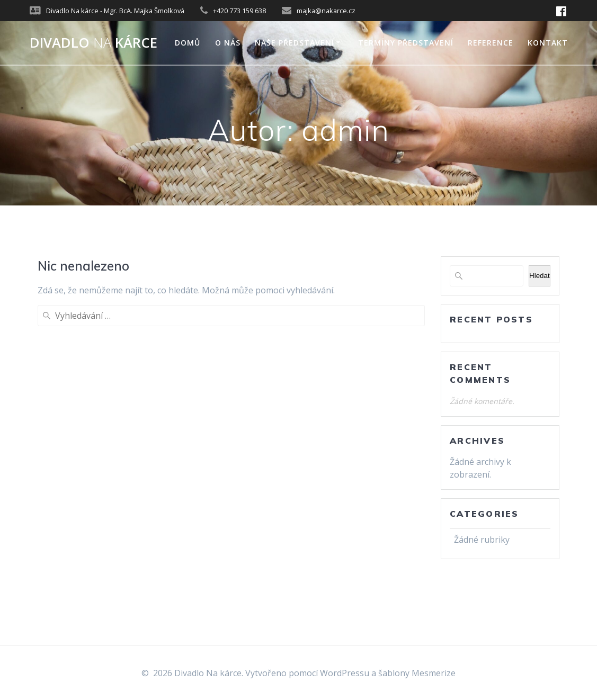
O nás (228, 43)
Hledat (540, 276)
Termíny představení (406, 43)
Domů (188, 43)
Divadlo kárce (93, 43)
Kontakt (548, 43)
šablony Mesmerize (417, 673)
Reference (491, 43)
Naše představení (295, 43)
